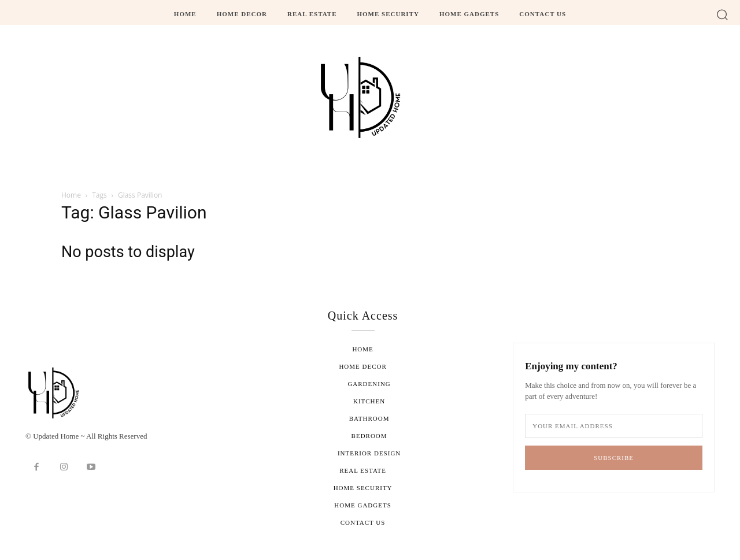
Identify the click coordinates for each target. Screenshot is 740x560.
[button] (722, 14)
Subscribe (614, 458)
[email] (614, 426)
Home (71, 195)
